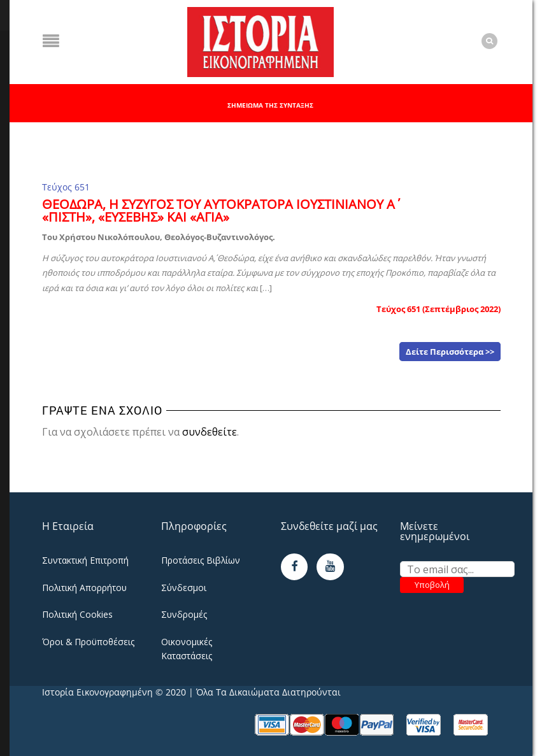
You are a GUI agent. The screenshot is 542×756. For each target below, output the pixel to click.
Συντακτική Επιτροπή (85, 560)
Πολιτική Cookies (77, 614)
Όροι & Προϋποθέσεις (88, 642)
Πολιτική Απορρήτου (84, 588)
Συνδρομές (184, 614)
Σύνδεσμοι (184, 588)
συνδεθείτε (210, 432)
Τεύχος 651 (66, 187)
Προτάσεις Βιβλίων (201, 560)
